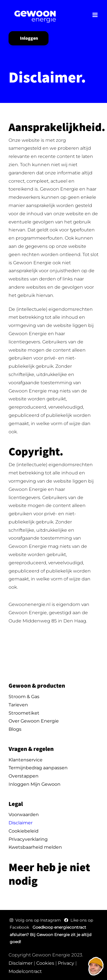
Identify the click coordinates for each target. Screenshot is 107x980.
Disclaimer (21, 963)
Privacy (66, 963)
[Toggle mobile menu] (95, 15)
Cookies (45, 963)
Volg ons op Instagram (36, 920)
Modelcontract (25, 971)
